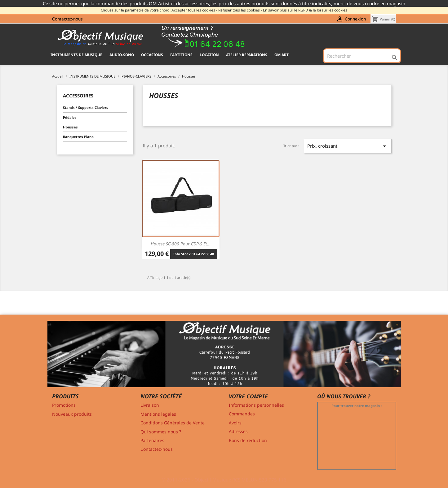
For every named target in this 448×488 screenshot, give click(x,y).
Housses (70, 127)
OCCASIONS (152, 55)
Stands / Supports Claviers (86, 107)
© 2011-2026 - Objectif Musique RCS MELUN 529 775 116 (224, 480)
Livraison (150, 405)
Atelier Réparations (247, 55)
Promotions (64, 405)
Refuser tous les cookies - (240, 10)
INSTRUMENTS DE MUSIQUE (76, 55)
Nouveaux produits (72, 414)
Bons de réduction (248, 440)
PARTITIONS (181, 55)
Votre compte (248, 396)
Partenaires (152, 440)
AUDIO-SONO (122, 55)
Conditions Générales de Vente (173, 423)
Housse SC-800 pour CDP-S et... (181, 244)
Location (209, 55)
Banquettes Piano (78, 137)
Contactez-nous (67, 19)
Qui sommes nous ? (161, 432)
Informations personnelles (256, 405)
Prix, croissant (348, 146)
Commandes (242, 414)
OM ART (282, 55)
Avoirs (235, 423)
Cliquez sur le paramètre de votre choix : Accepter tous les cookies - (159, 10)
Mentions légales (158, 414)
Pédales (70, 117)
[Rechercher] (362, 56)
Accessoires (78, 96)
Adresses (238, 431)
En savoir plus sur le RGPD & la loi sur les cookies (305, 10)
